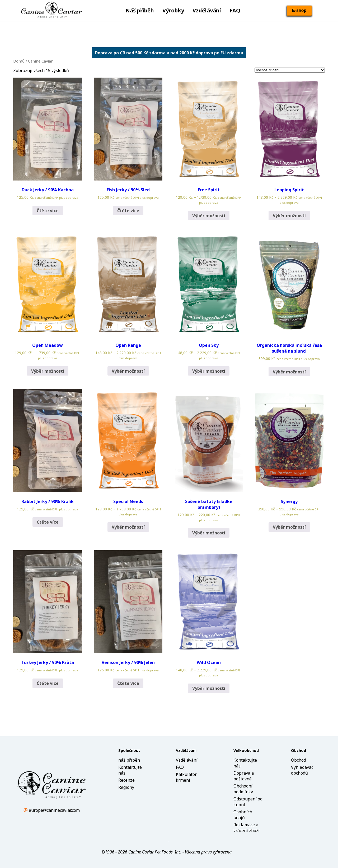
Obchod (299, 760)
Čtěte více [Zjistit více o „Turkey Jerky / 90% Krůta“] (48, 683)
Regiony (126, 787)
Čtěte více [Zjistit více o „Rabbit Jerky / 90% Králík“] (48, 522)
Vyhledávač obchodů (302, 770)
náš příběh (129, 760)
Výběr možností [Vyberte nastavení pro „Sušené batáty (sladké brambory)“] (209, 533)
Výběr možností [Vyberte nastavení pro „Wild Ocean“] (209, 688)
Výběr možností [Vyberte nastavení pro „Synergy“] (289, 527)
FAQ (235, 10)
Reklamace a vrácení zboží (247, 828)
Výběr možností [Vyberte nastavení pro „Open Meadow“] (48, 371)
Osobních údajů (243, 815)
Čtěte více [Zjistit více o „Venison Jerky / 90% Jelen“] (128, 683)
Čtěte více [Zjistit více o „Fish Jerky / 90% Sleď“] (128, 211)
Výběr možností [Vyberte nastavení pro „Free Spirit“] (209, 216)
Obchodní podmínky (243, 789)
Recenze (126, 780)
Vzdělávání (207, 10)
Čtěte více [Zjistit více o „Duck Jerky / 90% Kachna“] (48, 211)
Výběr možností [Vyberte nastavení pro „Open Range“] (128, 371)
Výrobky (173, 10)
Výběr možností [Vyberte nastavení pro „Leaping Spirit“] (289, 216)
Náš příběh (140, 10)
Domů (19, 61)
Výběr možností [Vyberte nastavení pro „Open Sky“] (209, 371)
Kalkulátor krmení (186, 777)
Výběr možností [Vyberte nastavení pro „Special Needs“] (128, 527)
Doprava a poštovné (244, 776)
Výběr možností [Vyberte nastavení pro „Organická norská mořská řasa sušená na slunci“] (289, 372)
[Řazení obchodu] (290, 70)
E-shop (299, 10)
